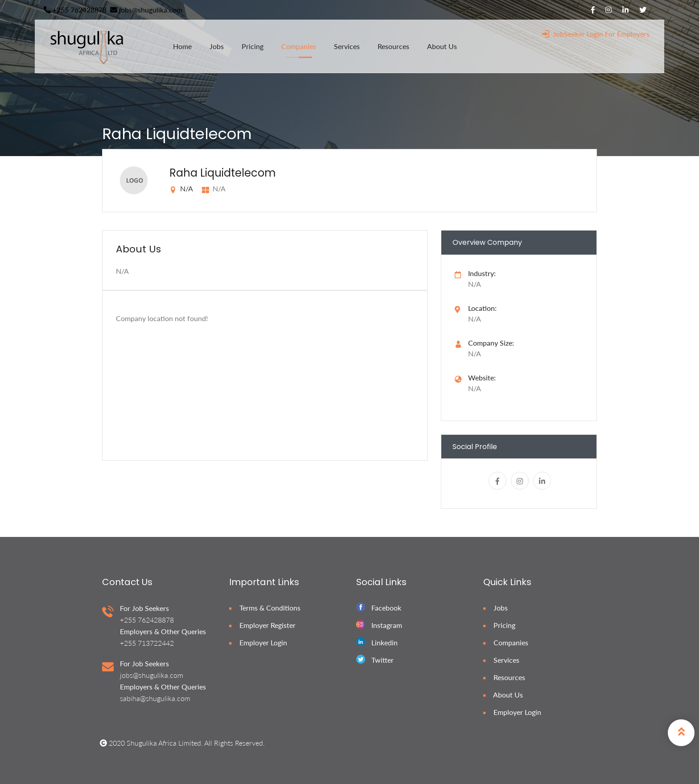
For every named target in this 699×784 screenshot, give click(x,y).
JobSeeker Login (573, 34)
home (182, 46)
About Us (503, 695)
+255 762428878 (75, 10)
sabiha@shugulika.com (155, 698)
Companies (506, 642)
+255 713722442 (147, 643)
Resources (504, 677)
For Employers (627, 34)
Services (501, 660)
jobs (217, 46)
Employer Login (258, 642)
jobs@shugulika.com (146, 10)
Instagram (387, 625)
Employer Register (262, 625)
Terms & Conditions (265, 608)
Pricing (499, 625)
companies (299, 46)
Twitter (382, 660)
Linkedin (384, 642)
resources (393, 46)
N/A (475, 388)
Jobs (495, 608)
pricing (253, 46)
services (347, 46)
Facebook (386, 608)
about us (442, 46)
